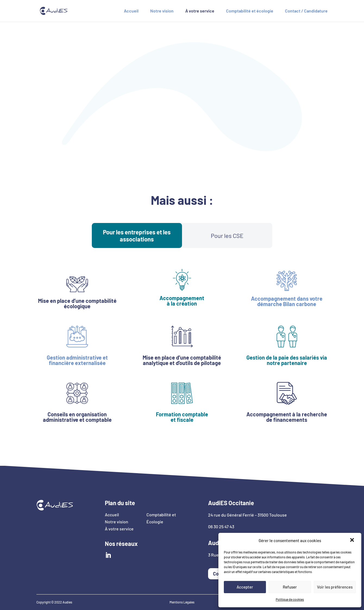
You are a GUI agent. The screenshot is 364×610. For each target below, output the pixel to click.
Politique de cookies (290, 599)
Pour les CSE (227, 235)
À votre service (200, 11)
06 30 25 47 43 (221, 526)
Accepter (245, 587)
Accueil (131, 11)
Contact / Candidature (306, 11)
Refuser (290, 587)
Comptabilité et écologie (250, 11)
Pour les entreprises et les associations (137, 235)
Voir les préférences (335, 587)
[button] (353, 540)
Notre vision (162, 11)
